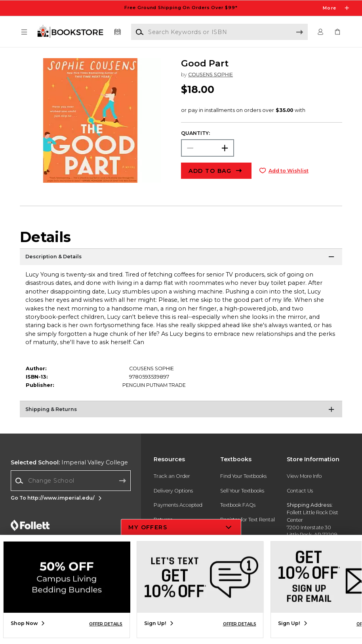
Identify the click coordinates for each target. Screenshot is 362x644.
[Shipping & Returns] (181, 411)
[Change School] (71, 480)
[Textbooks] (118, 32)
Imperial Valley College (69, 462)
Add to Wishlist (289, 171)
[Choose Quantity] (208, 148)
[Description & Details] (181, 258)
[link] (338, 32)
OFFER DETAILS (106, 624)
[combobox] (71, 481)
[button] (24, 32)
